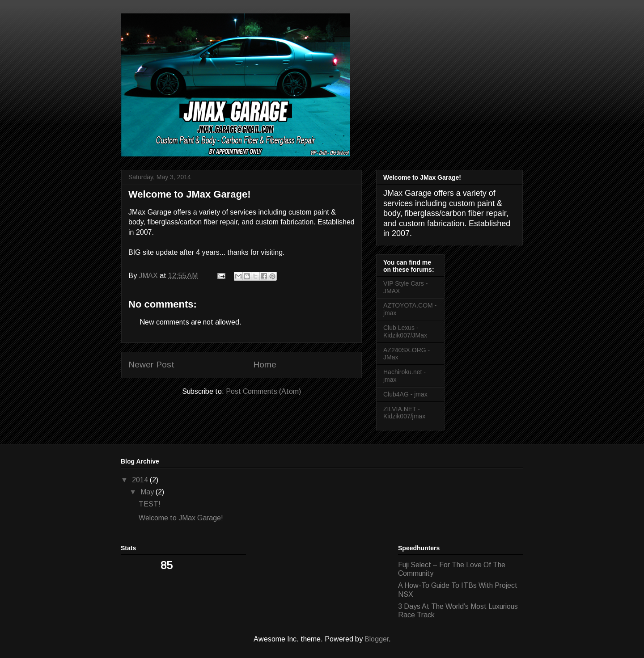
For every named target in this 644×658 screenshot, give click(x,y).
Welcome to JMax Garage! (181, 518)
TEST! (150, 504)
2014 (141, 480)
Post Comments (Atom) (263, 391)
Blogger (377, 639)
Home (265, 365)
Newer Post (151, 365)
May (148, 492)
